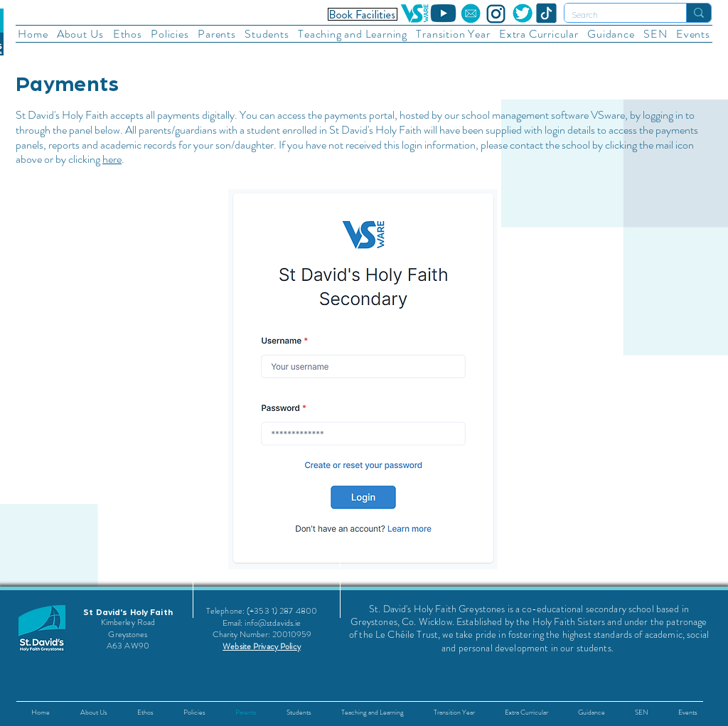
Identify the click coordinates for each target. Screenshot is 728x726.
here (112, 159)
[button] (81, 34)
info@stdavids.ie (273, 623)
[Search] (614, 15)
